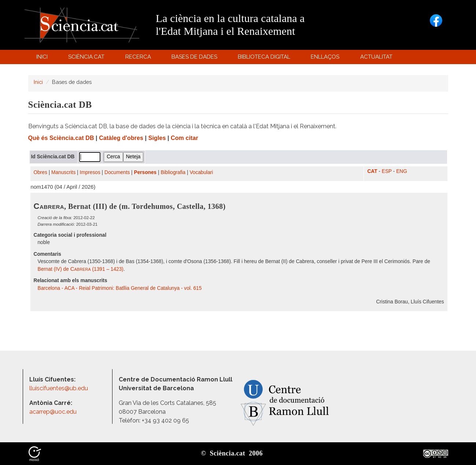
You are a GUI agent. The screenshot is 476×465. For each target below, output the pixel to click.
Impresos (90, 172)
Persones (145, 172)
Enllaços (325, 57)
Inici (42, 57)
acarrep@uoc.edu (53, 412)
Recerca (139, 58)
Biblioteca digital (265, 58)
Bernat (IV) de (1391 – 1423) (81, 269)
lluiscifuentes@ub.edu (59, 388)
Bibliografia (173, 172)
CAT (372, 171)
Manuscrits (63, 172)
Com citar (185, 138)
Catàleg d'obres (121, 138)
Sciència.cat (88, 58)
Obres (40, 172)
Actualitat (377, 58)
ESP (387, 171)
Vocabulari (201, 172)
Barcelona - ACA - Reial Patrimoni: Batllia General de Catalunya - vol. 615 (120, 288)
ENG (402, 171)
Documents (117, 172)
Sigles (157, 138)
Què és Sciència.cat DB (61, 138)
